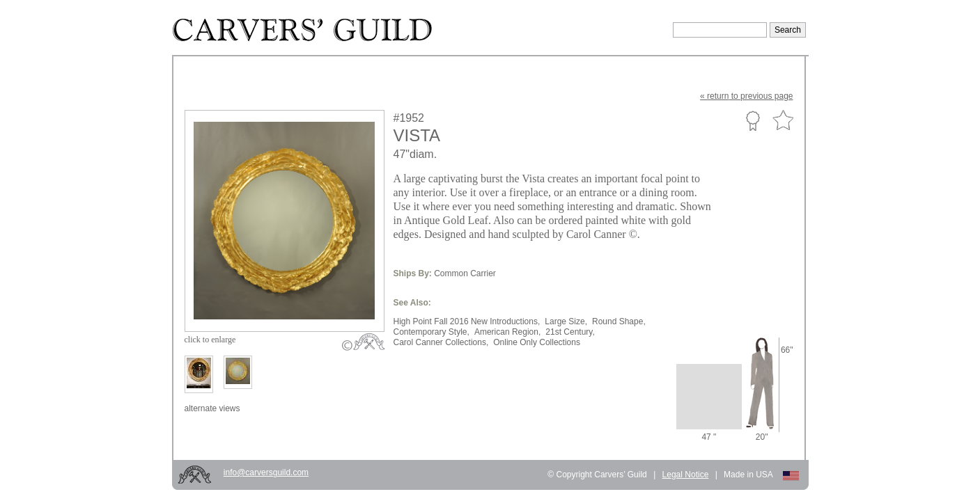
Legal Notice (686, 475)
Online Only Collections (537, 342)
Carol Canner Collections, (441, 342)
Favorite (783, 121)
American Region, (507, 332)
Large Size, (566, 321)
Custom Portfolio (753, 120)
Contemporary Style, (431, 332)
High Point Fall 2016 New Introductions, (467, 321)
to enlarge (210, 340)
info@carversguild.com (266, 472)
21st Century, (570, 332)
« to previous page (746, 96)
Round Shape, (619, 321)
